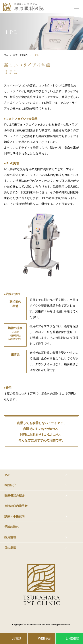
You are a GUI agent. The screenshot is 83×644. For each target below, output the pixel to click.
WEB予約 (45, 638)
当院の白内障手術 (16, 506)
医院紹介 (10, 485)
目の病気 (10, 548)
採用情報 (10, 537)
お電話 (17, 638)
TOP (7, 475)
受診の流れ (12, 527)
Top (6, 55)
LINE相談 (72, 638)
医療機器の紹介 (14, 495)
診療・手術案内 (20, 55)
